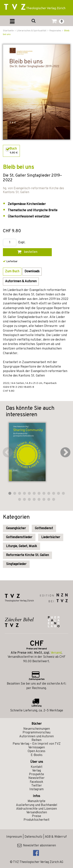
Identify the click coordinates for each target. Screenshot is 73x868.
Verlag (36, 771)
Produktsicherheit (36, 820)
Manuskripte (36, 801)
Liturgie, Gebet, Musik (22, 546)
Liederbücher (51, 537)
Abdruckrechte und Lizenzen (36, 809)
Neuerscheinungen (37, 729)
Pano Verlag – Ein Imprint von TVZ (37, 744)
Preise (36, 816)
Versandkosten (37, 813)
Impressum (14, 837)
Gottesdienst (44, 528)
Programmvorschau (36, 733)
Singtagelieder (16, 564)
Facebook (36, 782)
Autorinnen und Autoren (36, 737)
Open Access (36, 751)
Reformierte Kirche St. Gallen (27, 555)
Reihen (36, 740)
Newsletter (36, 778)
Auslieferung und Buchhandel (37, 805)
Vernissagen (36, 748)
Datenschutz (33, 837)
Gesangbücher (16, 528)
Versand (56, 653)
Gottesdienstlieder (19, 537)
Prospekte (36, 774)
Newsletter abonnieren (37, 846)
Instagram (36, 789)
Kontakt (37, 767)
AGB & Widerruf (56, 837)
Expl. (22, 243)
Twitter (37, 786)
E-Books (37, 755)
